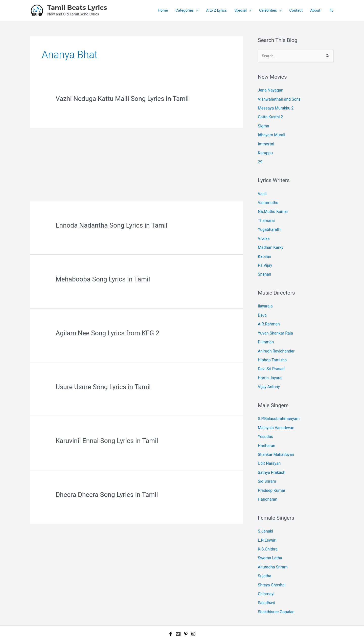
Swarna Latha (269, 540)
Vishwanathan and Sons (278, 99)
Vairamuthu (268, 199)
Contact (296, 10)
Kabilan (264, 250)
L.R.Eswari (267, 523)
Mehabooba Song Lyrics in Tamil (103, 279)
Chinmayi (266, 575)
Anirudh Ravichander (275, 341)
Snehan (264, 267)
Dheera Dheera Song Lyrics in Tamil (107, 495)
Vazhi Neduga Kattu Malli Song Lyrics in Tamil (122, 99)
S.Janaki (265, 515)
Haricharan (267, 483)
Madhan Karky (270, 241)
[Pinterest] (186, 613)
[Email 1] (178, 613)
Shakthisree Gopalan (275, 591)
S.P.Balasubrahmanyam (278, 406)
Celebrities (268, 10)
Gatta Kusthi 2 (270, 116)
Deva (262, 307)
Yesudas (265, 424)
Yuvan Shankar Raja (275, 324)
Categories (185, 10)
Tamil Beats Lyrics (77, 8)
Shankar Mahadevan (275, 440)
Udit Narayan (269, 449)
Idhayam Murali (271, 133)
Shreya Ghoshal (271, 566)
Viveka (263, 233)
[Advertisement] (136, 163)
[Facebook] (171, 613)
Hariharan (266, 432)
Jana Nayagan (270, 90)
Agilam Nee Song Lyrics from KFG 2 (107, 333)
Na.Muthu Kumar (272, 207)
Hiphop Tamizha (271, 349)
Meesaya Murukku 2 (275, 107)
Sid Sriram (266, 466)
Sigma (263, 124)
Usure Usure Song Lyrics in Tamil (103, 387)
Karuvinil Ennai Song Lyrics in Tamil (107, 441)
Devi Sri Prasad (270, 358)
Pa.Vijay (265, 258)
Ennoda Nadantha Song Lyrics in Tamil (111, 225)
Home (163, 10)
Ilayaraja (265, 298)
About (315, 10)
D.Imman (265, 332)
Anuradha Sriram (272, 549)
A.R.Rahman (268, 315)
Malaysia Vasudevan (275, 415)
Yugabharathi (269, 224)
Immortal (266, 141)
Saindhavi (266, 583)
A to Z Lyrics (217, 10)
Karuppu (265, 150)
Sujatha (264, 557)
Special (241, 10)
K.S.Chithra (267, 532)
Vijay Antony (268, 375)
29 (260, 158)
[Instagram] (193, 613)
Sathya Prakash (271, 458)
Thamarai (266, 215)
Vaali (262, 190)
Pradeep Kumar (271, 475)
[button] (331, 10)
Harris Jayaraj (269, 366)
